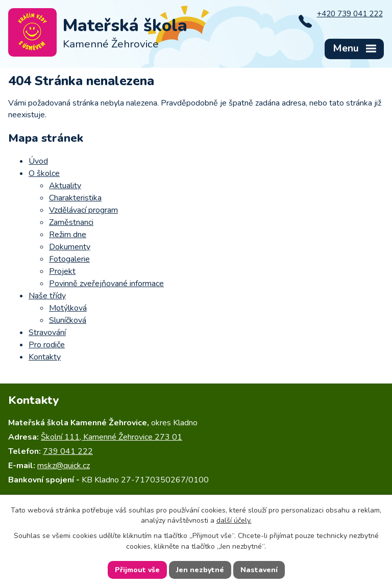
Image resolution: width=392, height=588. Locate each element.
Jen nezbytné (200, 570)
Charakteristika (75, 198)
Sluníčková (68, 320)
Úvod (38, 161)
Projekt (62, 271)
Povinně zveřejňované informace (106, 284)
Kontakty (45, 357)
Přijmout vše (137, 570)
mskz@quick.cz (64, 466)
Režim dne (68, 235)
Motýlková (68, 308)
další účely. (234, 520)
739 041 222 (68, 451)
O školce (44, 173)
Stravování (47, 333)
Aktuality (65, 186)
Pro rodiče (47, 345)
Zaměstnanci (71, 222)
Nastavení (259, 570)
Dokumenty (70, 247)
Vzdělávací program (83, 210)
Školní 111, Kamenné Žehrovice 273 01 (112, 437)
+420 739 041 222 (350, 14)
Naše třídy (47, 296)
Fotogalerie (69, 259)
